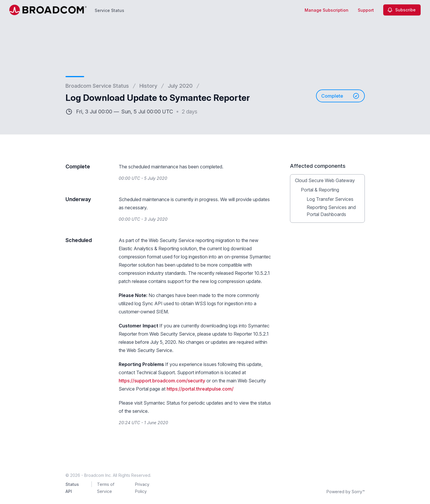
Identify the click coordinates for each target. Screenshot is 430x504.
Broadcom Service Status (97, 86)
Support (366, 10)
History (148, 86)
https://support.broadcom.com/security (162, 381)
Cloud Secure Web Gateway (325, 180)
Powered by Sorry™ (346, 492)
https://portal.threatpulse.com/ (200, 389)
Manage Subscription (327, 10)
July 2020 (180, 86)
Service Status (109, 10)
